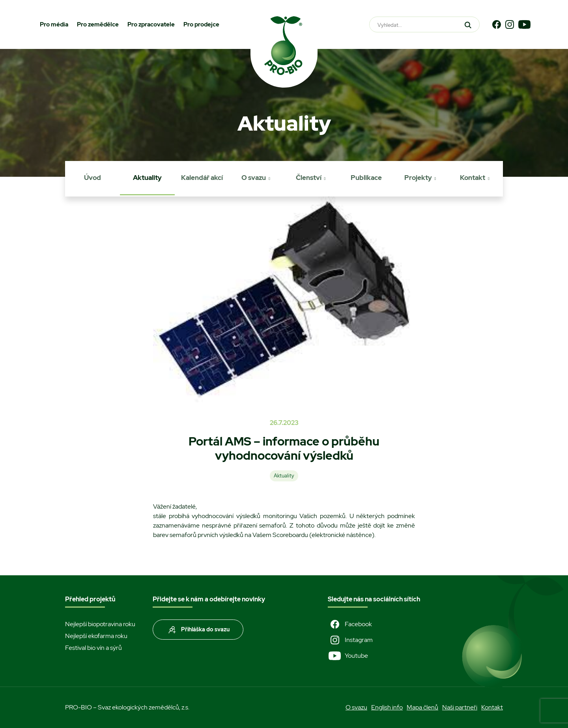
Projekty (418, 178)
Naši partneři (460, 707)
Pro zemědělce (98, 24)
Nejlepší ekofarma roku (96, 636)
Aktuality (147, 178)
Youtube (348, 656)
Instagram (350, 640)
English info (387, 707)
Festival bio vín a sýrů (93, 648)
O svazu (254, 178)
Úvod (92, 178)
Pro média (54, 24)
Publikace (366, 178)
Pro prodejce (201, 24)
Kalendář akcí (202, 178)
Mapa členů (422, 707)
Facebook (350, 624)
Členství (309, 178)
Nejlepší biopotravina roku (100, 624)
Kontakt (473, 178)
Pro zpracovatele (151, 24)
